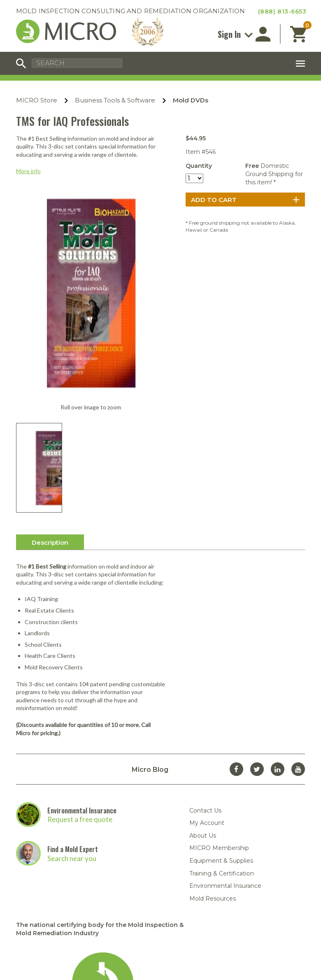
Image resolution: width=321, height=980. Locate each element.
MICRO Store (37, 100)
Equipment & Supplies (221, 713)
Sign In (235, 34)
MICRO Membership (219, 700)
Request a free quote (80, 671)
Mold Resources (213, 750)
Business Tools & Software (115, 100)
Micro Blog (150, 621)
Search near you (72, 710)
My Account (207, 675)
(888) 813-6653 (282, 12)
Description (50, 394)
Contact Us (205, 662)
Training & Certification (222, 725)
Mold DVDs (191, 100)
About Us (203, 687)
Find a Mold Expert (73, 701)
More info (28, 171)
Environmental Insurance (82, 662)
